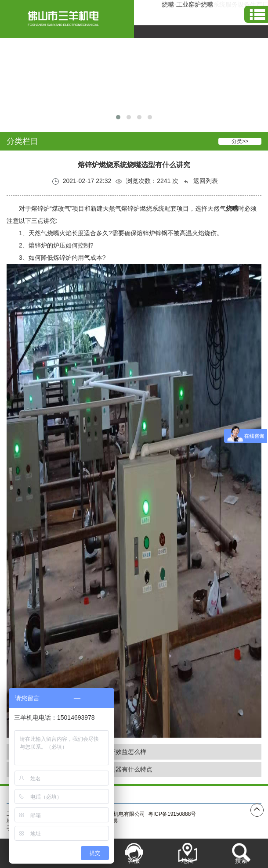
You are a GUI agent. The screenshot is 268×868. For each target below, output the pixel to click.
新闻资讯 (172, 795)
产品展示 (134, 795)
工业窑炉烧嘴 (195, 4)
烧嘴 (168, 4)
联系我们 (210, 795)
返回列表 (200, 181)
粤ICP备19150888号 (172, 814)
